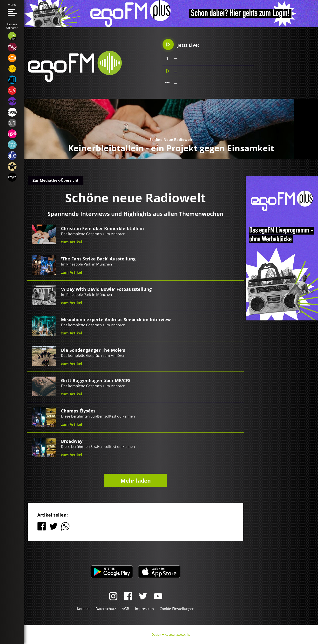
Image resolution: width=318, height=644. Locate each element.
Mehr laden (136, 480)
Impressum (144, 609)
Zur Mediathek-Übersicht (56, 180)
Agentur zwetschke (178, 634)
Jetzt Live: (181, 45)
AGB (125, 609)
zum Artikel (72, 242)
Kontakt (83, 609)
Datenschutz (106, 609)
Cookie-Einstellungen (177, 609)
